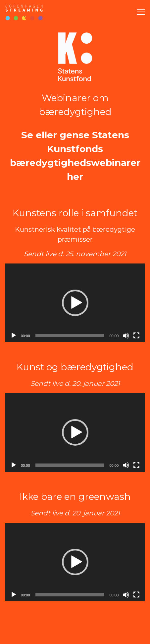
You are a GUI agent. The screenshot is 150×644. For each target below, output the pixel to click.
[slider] (70, 336)
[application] (75, 303)
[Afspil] (14, 336)
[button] (75, 303)
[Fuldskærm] (136, 336)
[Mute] (126, 336)
